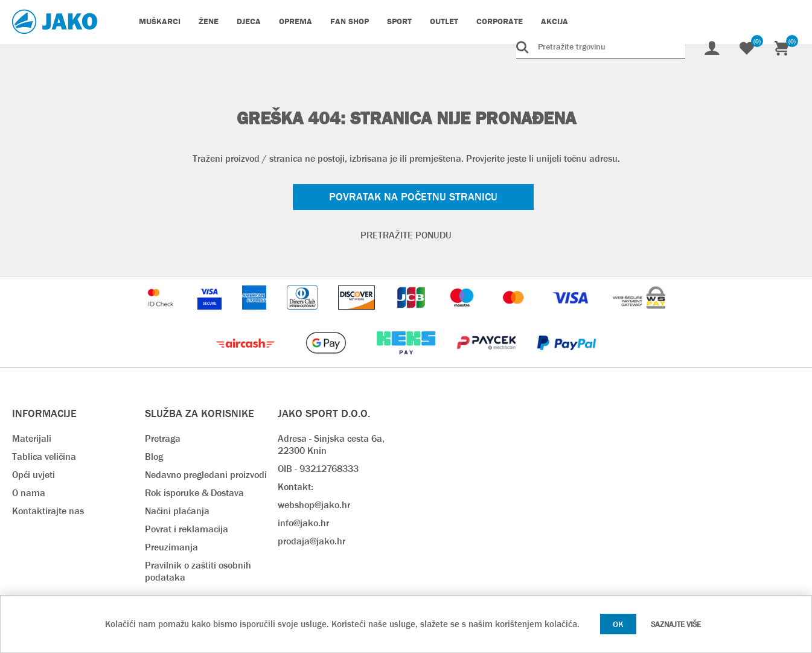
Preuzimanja (171, 547)
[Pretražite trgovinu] (601, 46)
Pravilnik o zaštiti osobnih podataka (198, 571)
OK (618, 624)
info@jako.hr (303, 523)
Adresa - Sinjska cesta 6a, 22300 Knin (331, 444)
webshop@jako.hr (314, 505)
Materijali (32, 438)
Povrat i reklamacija (187, 529)
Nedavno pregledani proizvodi (206, 475)
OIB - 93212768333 (318, 469)
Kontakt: (296, 487)
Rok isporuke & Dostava (194, 493)
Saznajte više (676, 624)
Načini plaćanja (177, 511)
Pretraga (163, 438)
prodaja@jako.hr (312, 541)
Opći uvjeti (34, 475)
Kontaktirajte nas (48, 511)
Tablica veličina (44, 457)
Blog (154, 457)
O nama (29, 493)
